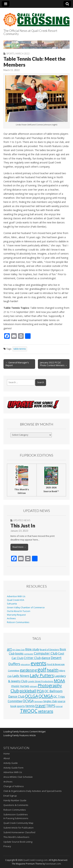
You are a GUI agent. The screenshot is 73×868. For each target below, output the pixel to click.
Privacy (7, 846)
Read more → (19, 547)
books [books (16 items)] (19, 653)
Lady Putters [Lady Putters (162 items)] (42, 675)
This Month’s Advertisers (16, 837)
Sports (10, 54)
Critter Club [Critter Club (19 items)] (32, 658)
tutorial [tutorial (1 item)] (59, 706)
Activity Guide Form (13, 768)
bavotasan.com (53, 864)
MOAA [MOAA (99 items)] (59, 681)
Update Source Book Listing (18, 842)
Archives (11, 618)
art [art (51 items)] (9, 649)
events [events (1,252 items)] (38, 663)
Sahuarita (12, 604)
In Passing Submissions (16, 818)
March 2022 (23, 54)
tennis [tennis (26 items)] (30, 706)
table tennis (20, 349)
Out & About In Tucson (19, 611)
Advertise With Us (16, 596)
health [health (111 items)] (53, 670)
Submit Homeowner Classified (19, 832)
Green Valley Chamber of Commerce (26, 607)
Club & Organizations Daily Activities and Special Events (33, 791)
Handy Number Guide (15, 800)
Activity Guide (11, 763)
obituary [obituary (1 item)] (34, 686)
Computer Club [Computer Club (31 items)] (46, 653)
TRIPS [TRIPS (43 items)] (51, 706)
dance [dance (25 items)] (46, 658)
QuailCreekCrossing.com (35, 860)
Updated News (22, 520)
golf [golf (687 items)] (42, 669)
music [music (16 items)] (15, 686)
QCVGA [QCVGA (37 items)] (28, 701)
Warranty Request (16, 615)
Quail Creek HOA (16, 600)
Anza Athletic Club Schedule (18, 777)
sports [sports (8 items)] (21, 706)
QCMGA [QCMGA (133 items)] (46, 696)
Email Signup (10, 796)
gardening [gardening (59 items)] (28, 670)
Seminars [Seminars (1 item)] (38, 701)
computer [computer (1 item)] (29, 654)
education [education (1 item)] (25, 664)
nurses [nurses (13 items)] (25, 686)
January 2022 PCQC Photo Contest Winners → (54, 364)
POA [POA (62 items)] (40, 691)
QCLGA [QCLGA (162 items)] (32, 696)
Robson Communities (18, 622)
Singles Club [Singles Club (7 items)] (50, 701)
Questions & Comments (16, 805)
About (7, 758)
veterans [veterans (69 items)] (46, 711)
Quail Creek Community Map (18, 823)
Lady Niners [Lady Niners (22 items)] (21, 676)
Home (7, 754)
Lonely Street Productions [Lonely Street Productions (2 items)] (41, 681)
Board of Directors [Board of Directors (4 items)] (49, 649)
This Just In (23, 526)
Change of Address (14, 786)
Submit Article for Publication (19, 828)
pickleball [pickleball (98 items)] (28, 691)
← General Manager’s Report (17, 364)
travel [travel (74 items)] (40, 706)
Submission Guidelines (16, 814)
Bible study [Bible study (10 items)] (32, 649)
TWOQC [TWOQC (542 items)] (29, 711)
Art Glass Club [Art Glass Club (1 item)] (19, 650)
